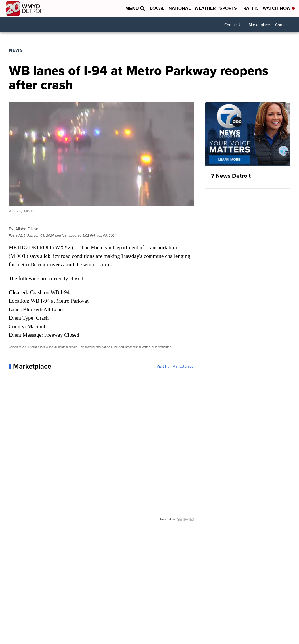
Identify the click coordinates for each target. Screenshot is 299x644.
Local (157, 8)
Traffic (250, 8)
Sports (228, 8)
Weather (205, 8)
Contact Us (234, 25)
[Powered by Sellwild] (185, 519)
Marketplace (259, 25)
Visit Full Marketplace (175, 366)
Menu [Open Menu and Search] (135, 8)
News (16, 50)
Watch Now (279, 8)
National (179, 8)
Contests (283, 25)
